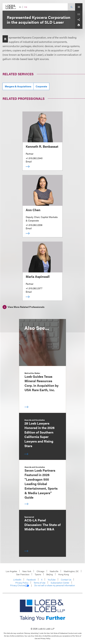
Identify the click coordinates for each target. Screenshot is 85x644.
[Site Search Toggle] (71, 7)
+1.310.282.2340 (34, 158)
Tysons (38, 574)
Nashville (54, 571)
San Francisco (23, 574)
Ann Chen (33, 210)
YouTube (52, 580)
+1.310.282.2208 (34, 225)
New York (27, 571)
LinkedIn (17, 580)
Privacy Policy (22, 583)
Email (29, 161)
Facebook (31, 580)
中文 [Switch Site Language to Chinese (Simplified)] (26, 7)
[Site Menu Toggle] (79, 7)
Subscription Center (60, 583)
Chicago (40, 571)
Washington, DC (71, 571)
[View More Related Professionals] (23, 307)
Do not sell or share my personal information (55, 585)
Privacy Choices (20, 585)
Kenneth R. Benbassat (42, 146)
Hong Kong (64, 574)
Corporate (41, 86)
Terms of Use (39, 583)
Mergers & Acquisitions (18, 86)
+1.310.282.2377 (34, 288)
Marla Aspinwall (38, 276)
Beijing (50, 574)
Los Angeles (11, 571)
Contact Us (66, 580)
